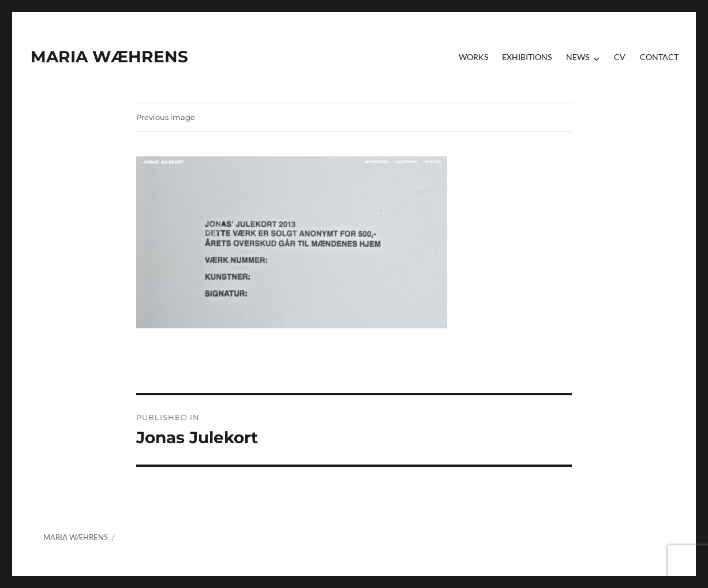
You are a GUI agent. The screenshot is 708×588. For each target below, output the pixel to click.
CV (620, 57)
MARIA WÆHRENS (109, 57)
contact (659, 57)
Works (473, 57)
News (578, 57)
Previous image (166, 117)
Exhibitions (527, 57)
